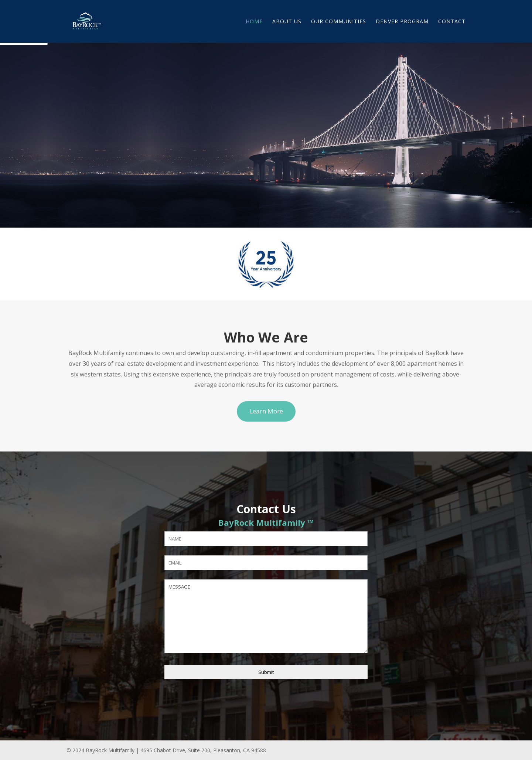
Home (254, 22)
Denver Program (402, 22)
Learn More (266, 411)
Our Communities (339, 22)
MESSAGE (266, 616)
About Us (287, 22)
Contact (452, 22)
